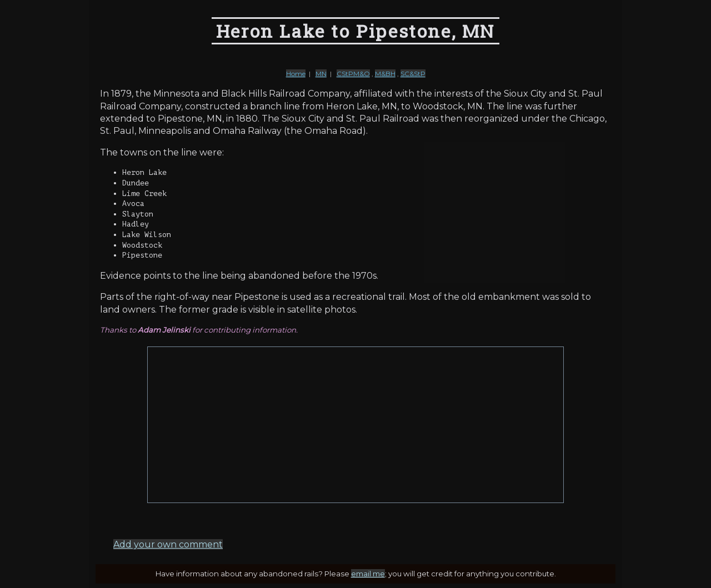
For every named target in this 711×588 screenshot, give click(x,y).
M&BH (385, 74)
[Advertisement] (355, 425)
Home (296, 74)
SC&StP (413, 74)
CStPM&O (353, 74)
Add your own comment (168, 544)
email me (368, 574)
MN (321, 74)
